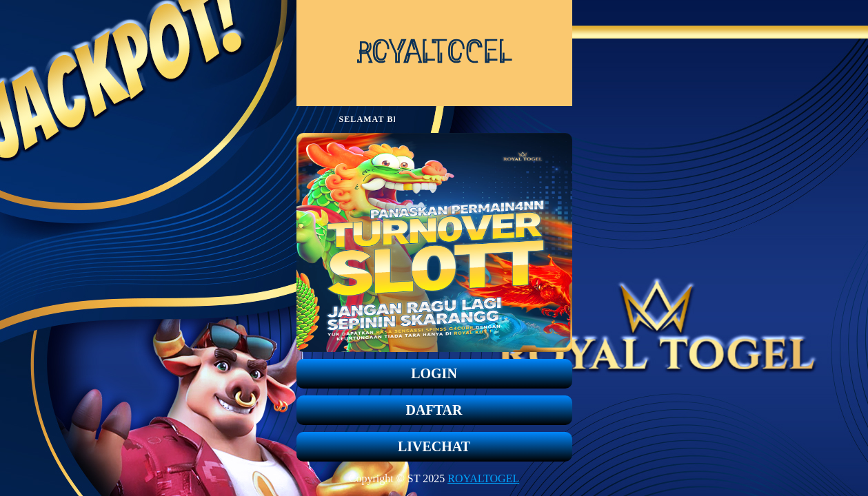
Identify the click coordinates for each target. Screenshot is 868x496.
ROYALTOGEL (483, 478)
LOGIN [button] (434, 373)
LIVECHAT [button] (434, 446)
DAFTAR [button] (434, 410)
